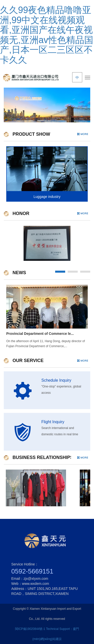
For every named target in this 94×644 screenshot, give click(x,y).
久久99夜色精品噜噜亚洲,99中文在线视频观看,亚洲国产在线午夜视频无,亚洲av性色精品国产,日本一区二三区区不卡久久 (47, 35)
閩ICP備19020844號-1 (30, 629)
